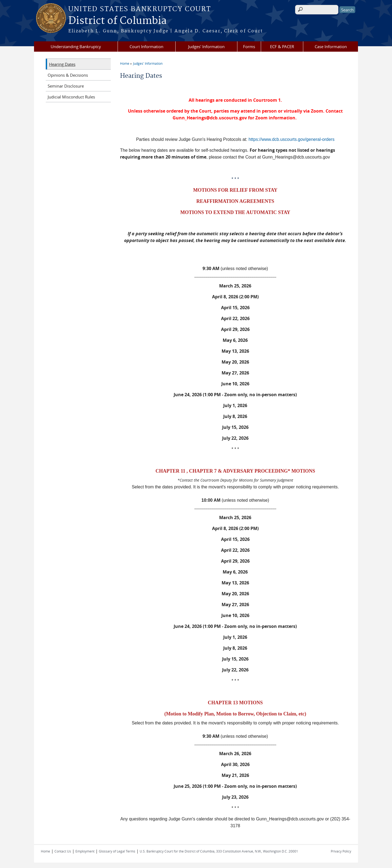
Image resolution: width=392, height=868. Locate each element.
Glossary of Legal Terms (117, 851)
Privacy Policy (341, 851)
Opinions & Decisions (68, 75)
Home (125, 63)
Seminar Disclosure (66, 86)
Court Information (146, 46)
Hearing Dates (62, 64)
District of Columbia (117, 21)
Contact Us (63, 851)
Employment (85, 851)
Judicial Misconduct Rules (71, 97)
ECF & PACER (282, 46)
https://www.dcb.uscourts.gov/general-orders (292, 139)
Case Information (331, 46)
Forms (249, 46)
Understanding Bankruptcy (76, 46)
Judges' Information (206, 46)
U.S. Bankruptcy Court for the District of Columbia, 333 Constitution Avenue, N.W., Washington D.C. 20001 (219, 851)
